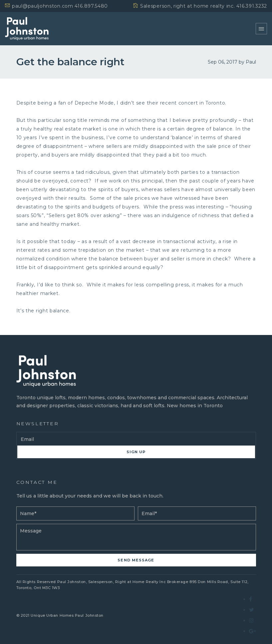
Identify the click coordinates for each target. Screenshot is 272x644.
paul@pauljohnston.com (43, 6)
